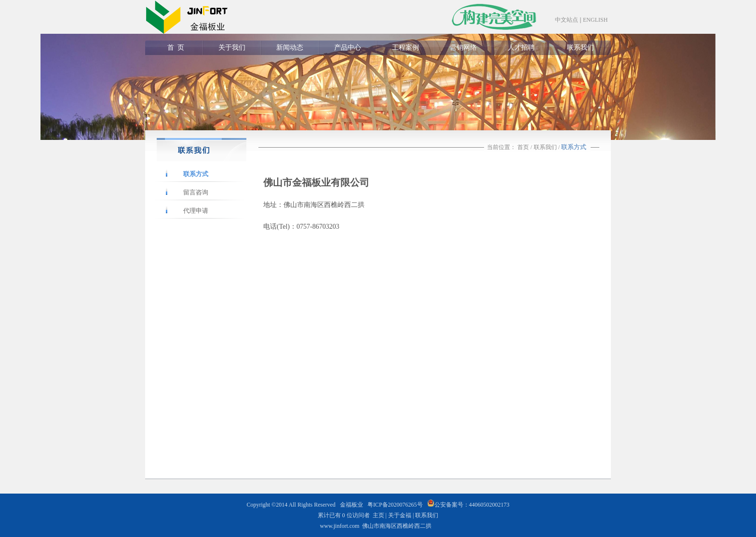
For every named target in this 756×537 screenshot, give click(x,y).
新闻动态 (290, 48)
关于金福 (400, 515)
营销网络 (463, 48)
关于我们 (232, 48)
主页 (378, 515)
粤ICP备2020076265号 (395, 505)
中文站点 (567, 20)
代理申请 (196, 211)
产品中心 (348, 48)
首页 (523, 147)
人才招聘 (521, 48)
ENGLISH (595, 20)
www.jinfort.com (340, 526)
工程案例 (405, 48)
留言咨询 (196, 192)
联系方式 (196, 174)
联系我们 (580, 48)
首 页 (174, 48)
